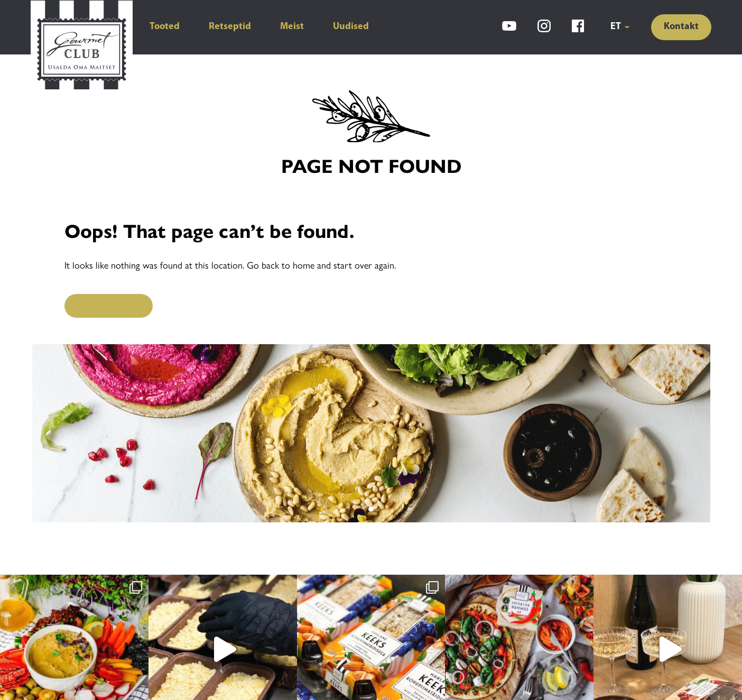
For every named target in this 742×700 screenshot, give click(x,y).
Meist (292, 27)
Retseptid (230, 27)
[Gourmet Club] (82, 47)
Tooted (165, 27)
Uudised (351, 27)
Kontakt (681, 27)
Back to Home (109, 306)
